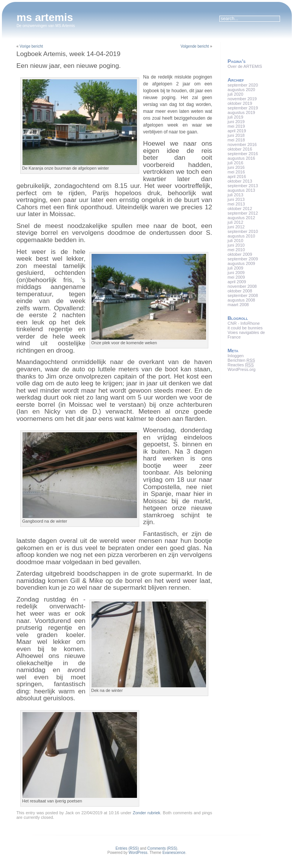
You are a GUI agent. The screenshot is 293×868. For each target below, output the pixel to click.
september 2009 (243, 259)
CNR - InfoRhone (244, 323)
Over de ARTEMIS (245, 66)
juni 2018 (236, 135)
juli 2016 (236, 163)
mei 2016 (236, 172)
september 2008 (243, 295)
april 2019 (237, 131)
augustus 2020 (241, 90)
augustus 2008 (241, 300)
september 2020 (243, 85)
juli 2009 (236, 268)
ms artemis (45, 17)
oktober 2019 (240, 103)
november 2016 (242, 144)
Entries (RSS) (127, 848)
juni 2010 (236, 245)
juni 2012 (236, 227)
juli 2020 (236, 94)
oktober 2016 (240, 149)
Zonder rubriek (146, 813)
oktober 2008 (240, 291)
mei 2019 (236, 126)
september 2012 (243, 213)
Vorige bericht (31, 46)
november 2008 (242, 286)
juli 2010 (236, 241)
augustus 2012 (241, 218)
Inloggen (236, 356)
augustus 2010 (241, 236)
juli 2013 (236, 195)
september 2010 (243, 231)
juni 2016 (236, 167)
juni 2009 (236, 273)
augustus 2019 (241, 112)
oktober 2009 (240, 254)
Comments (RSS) (162, 848)
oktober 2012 (240, 209)
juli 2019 (236, 117)
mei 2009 (236, 277)
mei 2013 (236, 204)
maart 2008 (238, 305)
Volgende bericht (195, 46)
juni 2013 (236, 199)
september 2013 (243, 186)
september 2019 (243, 108)
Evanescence (174, 853)
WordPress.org (242, 369)
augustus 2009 (241, 263)
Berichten (241, 360)
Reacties (241, 365)
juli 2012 (236, 222)
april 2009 (237, 282)
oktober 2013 (240, 181)
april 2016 (237, 176)
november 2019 (242, 99)
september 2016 (243, 154)
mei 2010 (236, 250)
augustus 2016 (241, 158)
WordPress (138, 853)
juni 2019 (236, 122)
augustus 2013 (241, 190)
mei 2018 (236, 140)
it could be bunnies (245, 328)
